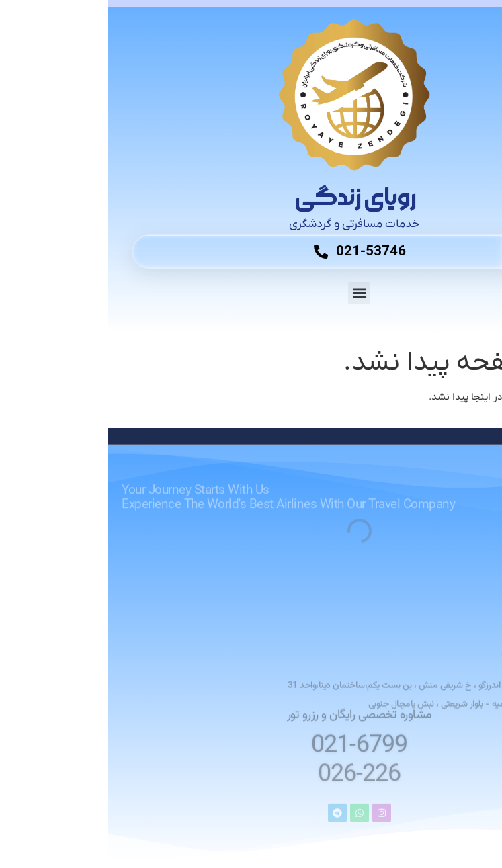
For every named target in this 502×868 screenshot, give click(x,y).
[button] (251, 293)
